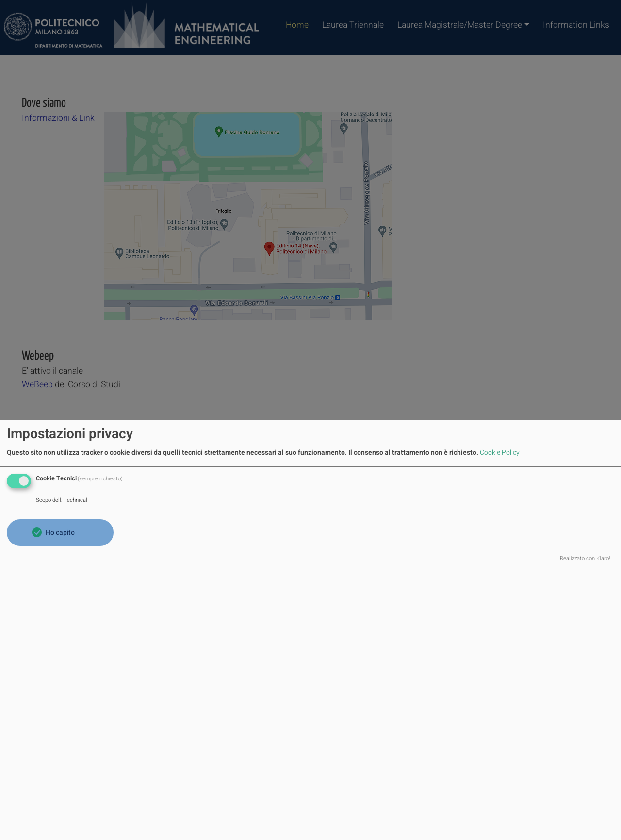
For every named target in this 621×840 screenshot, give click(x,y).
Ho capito (60, 533)
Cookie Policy (500, 453)
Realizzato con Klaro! (585, 558)
